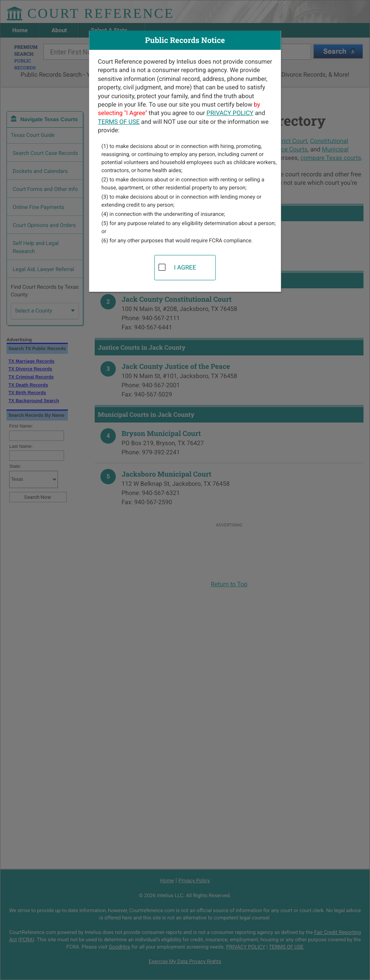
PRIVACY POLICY (230, 113)
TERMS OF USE (119, 122)
